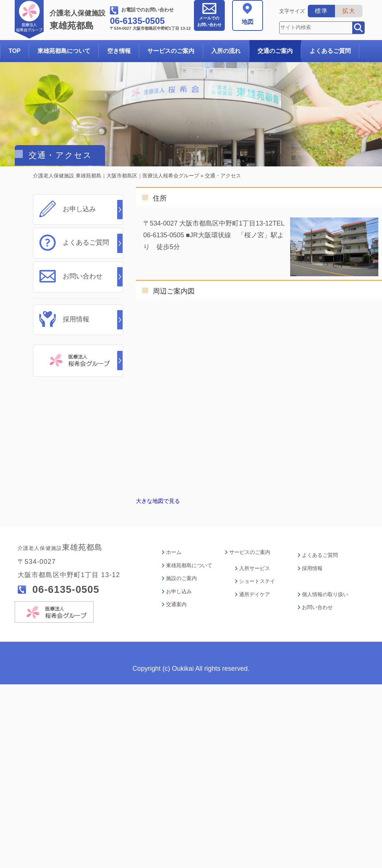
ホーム (174, 552)
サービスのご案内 (171, 51)
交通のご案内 (275, 51)
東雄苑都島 (79, 20)
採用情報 (76, 315)
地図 (248, 22)
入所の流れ (226, 51)
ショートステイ (257, 579)
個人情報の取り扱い (325, 590)
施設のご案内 (181, 576)
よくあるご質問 (330, 51)
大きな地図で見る (158, 501)
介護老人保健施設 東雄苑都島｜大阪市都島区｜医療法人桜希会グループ (116, 176)
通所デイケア (255, 590)
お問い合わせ (209, 21)
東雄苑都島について (64, 51)
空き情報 (119, 51)
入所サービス (255, 567)
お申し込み (79, 209)
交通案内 (176, 599)
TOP (15, 51)
